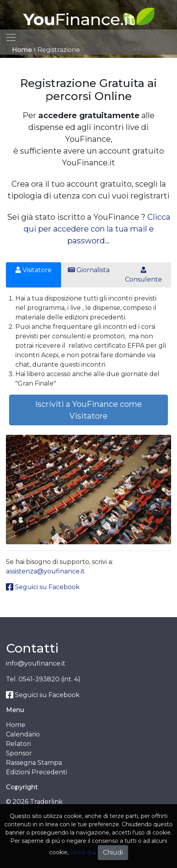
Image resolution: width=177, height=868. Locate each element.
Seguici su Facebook (43, 587)
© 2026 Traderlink (34, 802)
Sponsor (19, 753)
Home (22, 50)
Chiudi (113, 852)
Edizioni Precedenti (36, 772)
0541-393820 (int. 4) (49, 679)
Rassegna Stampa (34, 763)
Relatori (18, 744)
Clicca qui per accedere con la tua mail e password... (97, 229)
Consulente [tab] (143, 275)
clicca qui (83, 852)
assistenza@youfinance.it (45, 571)
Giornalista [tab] (89, 270)
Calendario (23, 734)
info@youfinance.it (36, 663)
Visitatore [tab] (34, 270)
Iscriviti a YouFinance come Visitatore (88, 410)
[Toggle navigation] (11, 37)
